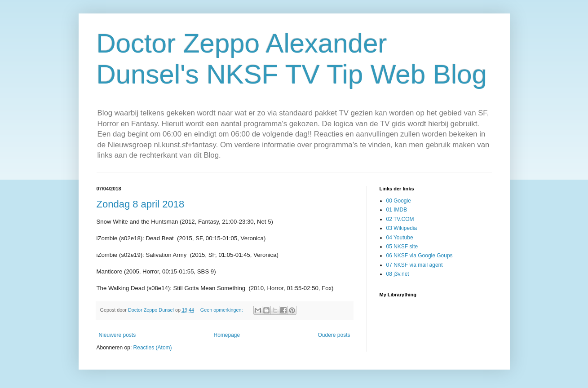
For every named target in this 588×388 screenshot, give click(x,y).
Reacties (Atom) (153, 348)
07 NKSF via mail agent (415, 265)
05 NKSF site (402, 247)
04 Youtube (400, 238)
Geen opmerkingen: (222, 310)
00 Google (399, 201)
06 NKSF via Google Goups (420, 256)
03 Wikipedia (402, 228)
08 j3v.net (398, 274)
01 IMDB (397, 210)
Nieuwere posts (117, 335)
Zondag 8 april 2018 (141, 204)
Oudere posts (334, 335)
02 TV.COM (400, 219)
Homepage (227, 335)
